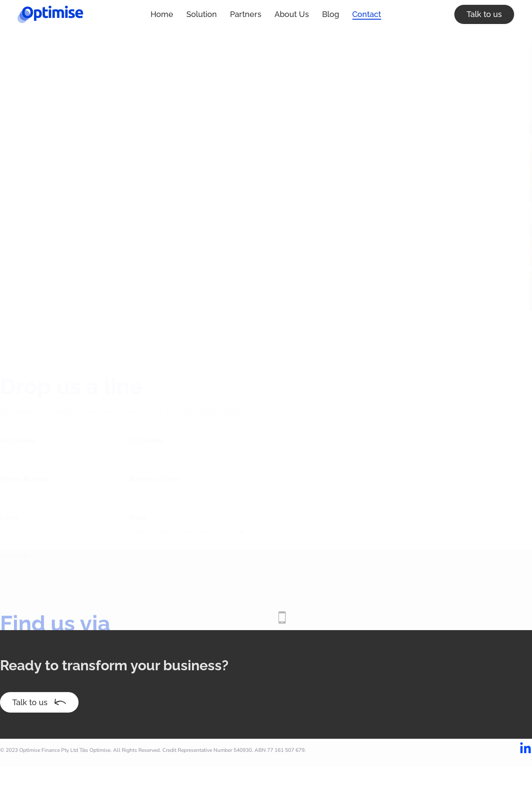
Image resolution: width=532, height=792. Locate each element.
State (139, 467)
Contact (326, 14)
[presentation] (56, 587)
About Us (251, 14)
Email (10, 467)
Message (15, 505)
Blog (290, 14)
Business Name (155, 428)
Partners (205, 14)
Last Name (148, 390)
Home (121, 14)
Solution (161, 14)
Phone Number (26, 428)
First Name (19, 390)
